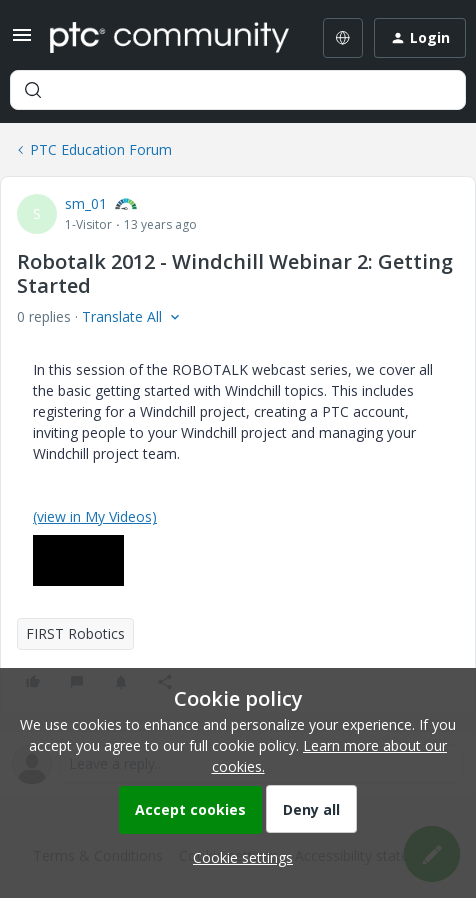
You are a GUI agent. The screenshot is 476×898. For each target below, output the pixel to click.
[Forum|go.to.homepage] (167, 38)
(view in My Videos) (95, 516)
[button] (22, 41)
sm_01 (86, 203)
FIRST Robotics (75, 633)
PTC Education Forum (101, 149)
